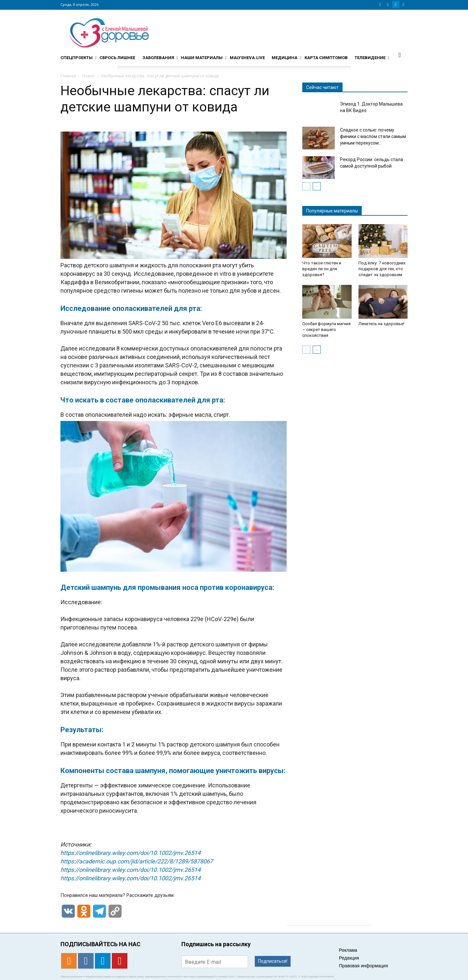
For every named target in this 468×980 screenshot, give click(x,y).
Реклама (348, 950)
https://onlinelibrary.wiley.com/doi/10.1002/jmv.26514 (130, 853)
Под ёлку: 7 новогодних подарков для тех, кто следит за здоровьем (382, 269)
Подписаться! (273, 961)
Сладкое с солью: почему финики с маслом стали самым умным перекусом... (373, 136)
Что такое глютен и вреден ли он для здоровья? (322, 269)
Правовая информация (364, 966)
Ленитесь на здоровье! (381, 324)
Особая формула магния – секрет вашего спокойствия (326, 330)
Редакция (349, 958)
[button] (400, 55)
